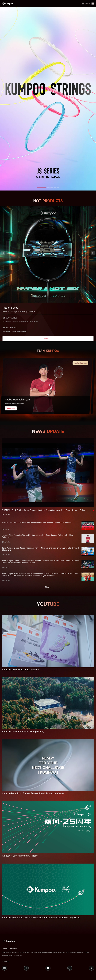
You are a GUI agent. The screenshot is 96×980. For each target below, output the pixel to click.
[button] (42, 187)
